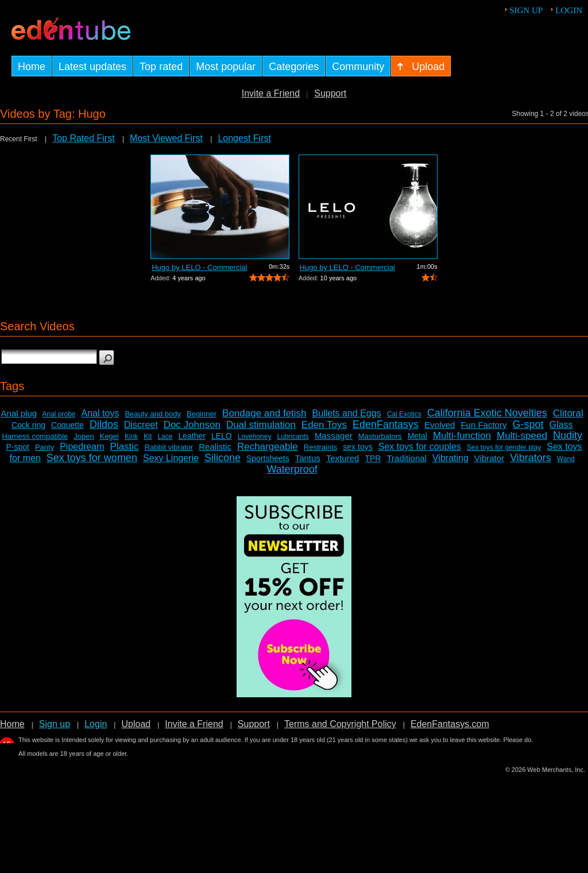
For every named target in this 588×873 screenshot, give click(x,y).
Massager (334, 436)
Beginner (202, 414)
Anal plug (19, 413)
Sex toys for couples (420, 447)
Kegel (109, 436)
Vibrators (531, 458)
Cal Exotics (404, 414)
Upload (136, 724)
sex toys (357, 447)
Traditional (406, 458)
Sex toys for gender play (504, 447)
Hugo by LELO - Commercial (199, 267)
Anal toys (100, 413)
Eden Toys (324, 425)
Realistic (215, 447)
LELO (222, 436)
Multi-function (462, 436)
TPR (373, 458)
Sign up (526, 10)
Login (569, 10)
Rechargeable (268, 447)
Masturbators (380, 436)
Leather (192, 436)
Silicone (223, 458)
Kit (148, 436)
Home (12, 724)
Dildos (104, 424)
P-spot (17, 447)
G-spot (528, 424)
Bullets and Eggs (347, 413)
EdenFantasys (386, 424)
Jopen (84, 436)
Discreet (141, 425)
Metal (417, 436)
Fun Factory (483, 425)
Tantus (308, 458)
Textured (343, 458)
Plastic (125, 447)
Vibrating (450, 458)
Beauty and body (153, 414)
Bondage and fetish (264, 413)
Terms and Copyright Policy (340, 724)
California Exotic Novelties (487, 413)
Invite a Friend (271, 93)
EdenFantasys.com (450, 724)
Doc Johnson (192, 425)
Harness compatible (35, 436)
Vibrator (489, 458)
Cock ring (28, 425)
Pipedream (82, 447)
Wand (566, 459)
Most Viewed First (166, 138)
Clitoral (568, 413)
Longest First (244, 138)
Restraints (321, 447)
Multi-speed (522, 436)
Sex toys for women (92, 458)
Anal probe (59, 414)
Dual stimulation (261, 425)
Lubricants (293, 436)
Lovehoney (255, 436)
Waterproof (292, 469)
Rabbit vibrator (169, 447)
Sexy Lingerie (171, 458)
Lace (165, 436)
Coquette (67, 425)
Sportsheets (268, 458)
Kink (131, 436)
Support (330, 93)
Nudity (568, 435)
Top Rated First (83, 138)
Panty (45, 447)
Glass (561, 425)
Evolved (440, 425)
